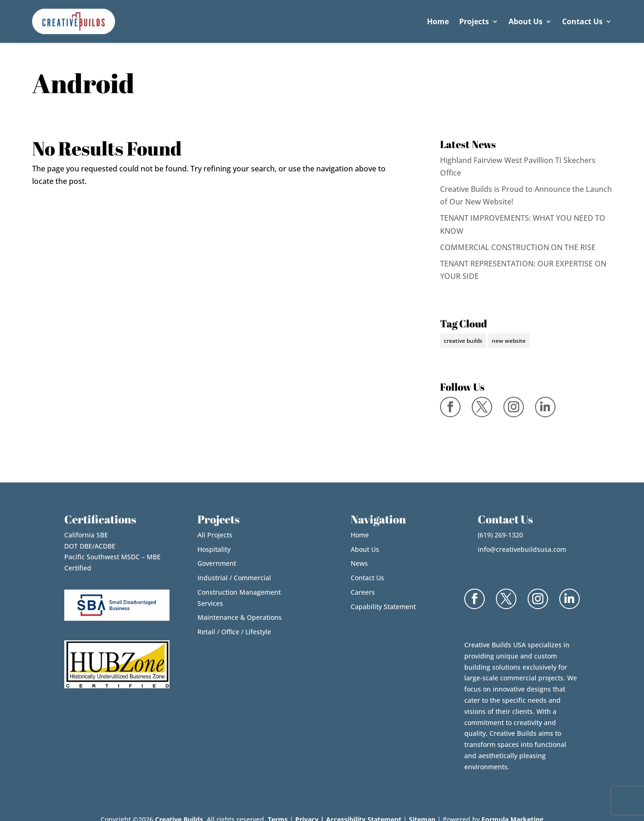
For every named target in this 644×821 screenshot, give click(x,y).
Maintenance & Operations (240, 617)
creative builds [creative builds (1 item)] (463, 341)
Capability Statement (383, 607)
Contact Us (582, 21)
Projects (474, 21)
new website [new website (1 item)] (509, 341)
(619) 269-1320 (500, 535)
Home (438, 21)
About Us (525, 21)
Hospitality (214, 549)
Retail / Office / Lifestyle (234, 632)
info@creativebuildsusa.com (522, 549)
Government (217, 563)
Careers (363, 592)
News (359, 563)
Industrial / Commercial (234, 578)
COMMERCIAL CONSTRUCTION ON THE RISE (518, 247)
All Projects (215, 535)
